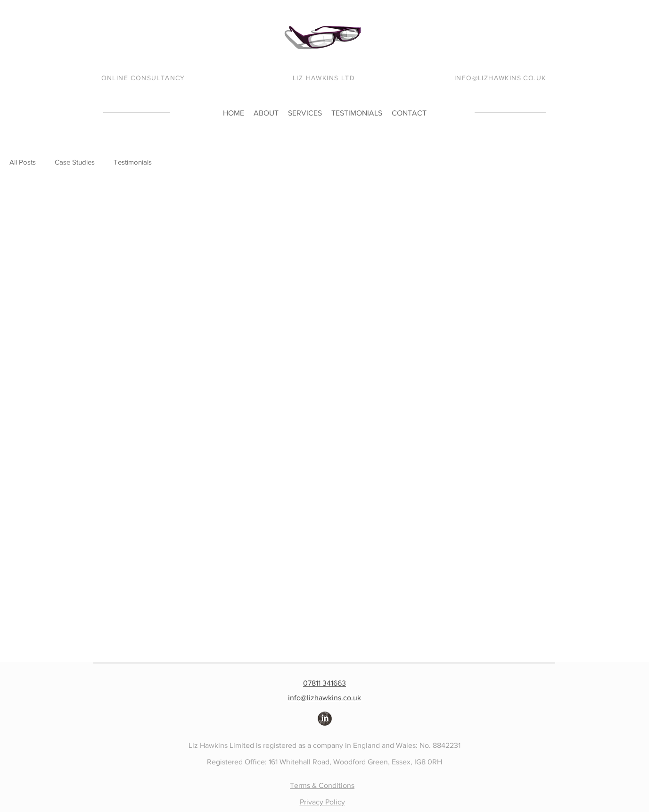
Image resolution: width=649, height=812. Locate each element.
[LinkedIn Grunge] (325, 719)
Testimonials (133, 162)
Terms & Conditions (322, 785)
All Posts (23, 162)
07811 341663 (324, 683)
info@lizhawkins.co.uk (324, 698)
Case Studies (75, 162)
